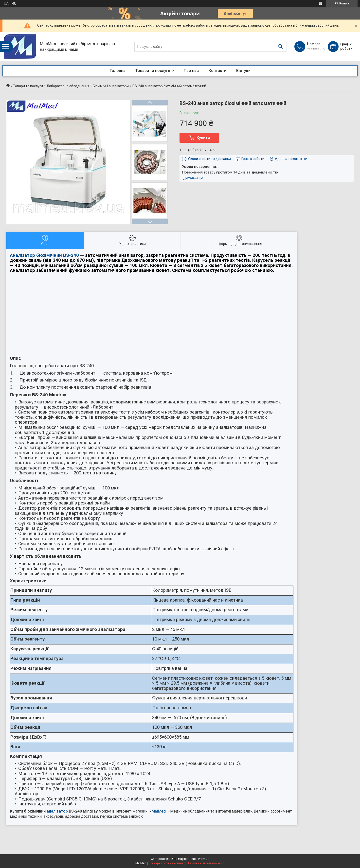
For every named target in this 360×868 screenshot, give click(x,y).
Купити (203, 138)
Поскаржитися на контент (167, 863)
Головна (118, 71)
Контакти (217, 71)
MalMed (159, 811)
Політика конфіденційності (206, 863)
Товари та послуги (153, 71)
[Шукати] (281, 46)
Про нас (191, 71)
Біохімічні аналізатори (111, 86)
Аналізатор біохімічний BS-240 (44, 255)
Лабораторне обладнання (68, 86)
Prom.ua (204, 859)
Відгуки (243, 71)
